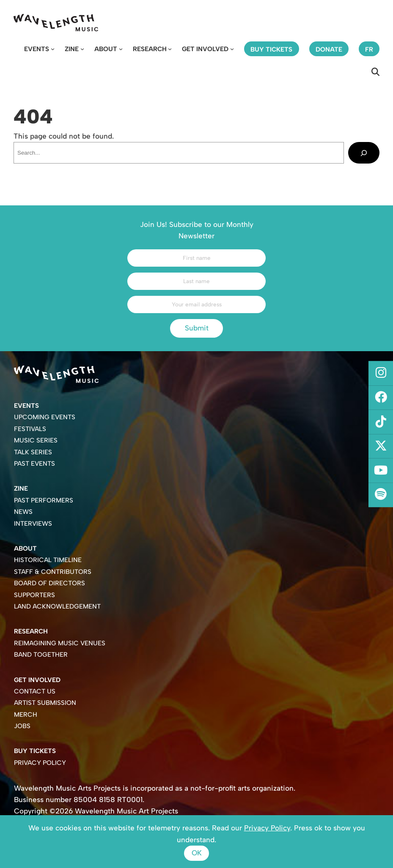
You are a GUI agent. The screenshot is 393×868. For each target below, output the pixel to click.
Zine (72, 49)
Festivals (30, 429)
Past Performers (44, 500)
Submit (197, 328)
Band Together (41, 655)
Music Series (36, 440)
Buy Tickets (35, 751)
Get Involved (205, 49)
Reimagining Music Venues (60, 643)
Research (150, 49)
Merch (26, 715)
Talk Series (33, 452)
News (23, 512)
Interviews (33, 524)
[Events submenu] (53, 49)
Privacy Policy (40, 763)
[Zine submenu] (82, 49)
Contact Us (35, 691)
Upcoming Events (45, 417)
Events (37, 49)
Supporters (34, 595)
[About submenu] (121, 49)
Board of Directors (49, 583)
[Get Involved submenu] (232, 49)
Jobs (22, 726)
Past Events (34, 464)
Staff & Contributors (53, 572)
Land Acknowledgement (57, 606)
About (106, 49)
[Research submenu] (170, 49)
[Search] (364, 153)
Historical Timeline (48, 560)
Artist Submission (45, 703)
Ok (197, 853)
